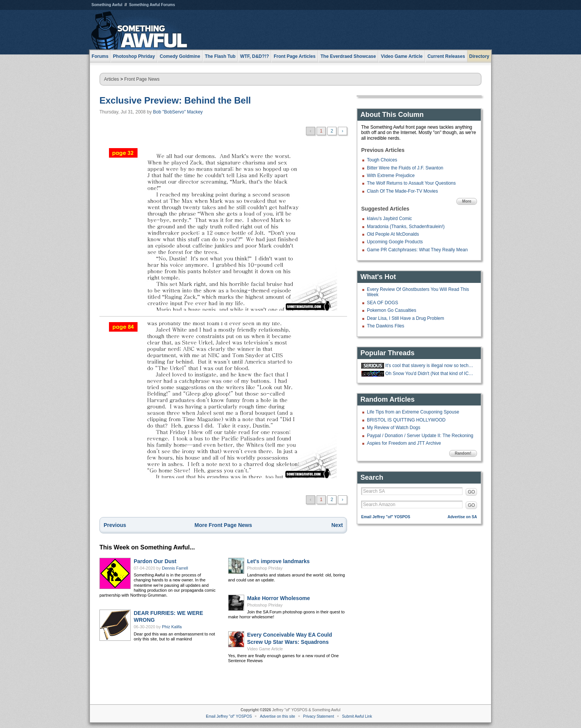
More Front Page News (223, 525)
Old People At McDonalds (393, 234)
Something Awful (107, 5)
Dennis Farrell (175, 568)
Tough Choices (382, 160)
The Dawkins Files (386, 326)
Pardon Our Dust (155, 561)
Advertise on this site (277, 716)
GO (471, 492)
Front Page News (142, 79)
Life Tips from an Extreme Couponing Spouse (413, 412)
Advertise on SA (462, 517)
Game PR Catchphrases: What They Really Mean (417, 250)
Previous (115, 525)
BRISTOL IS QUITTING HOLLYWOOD (406, 420)
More (467, 201)
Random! (463, 453)
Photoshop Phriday (265, 568)
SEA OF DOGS (383, 303)
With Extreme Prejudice (391, 176)
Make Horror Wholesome (279, 598)
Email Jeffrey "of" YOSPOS (386, 517)
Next (337, 525)
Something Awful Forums (152, 5)
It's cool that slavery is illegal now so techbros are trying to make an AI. (430, 366)
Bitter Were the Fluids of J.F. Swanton (405, 168)
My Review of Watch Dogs (394, 428)
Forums (100, 56)
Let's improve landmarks (278, 561)
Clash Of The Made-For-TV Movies (403, 191)
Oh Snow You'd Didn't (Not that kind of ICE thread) (430, 374)
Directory (479, 56)
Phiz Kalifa (172, 627)
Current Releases (446, 56)
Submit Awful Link (357, 716)
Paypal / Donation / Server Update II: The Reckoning (420, 436)
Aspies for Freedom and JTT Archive (404, 443)
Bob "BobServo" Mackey (178, 112)
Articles (111, 79)
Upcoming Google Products (395, 242)
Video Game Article (265, 649)
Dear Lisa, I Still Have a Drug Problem (406, 318)
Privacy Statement (319, 716)
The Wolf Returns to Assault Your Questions (411, 183)
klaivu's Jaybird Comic (389, 219)
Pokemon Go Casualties (391, 310)
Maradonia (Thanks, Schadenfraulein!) (406, 227)
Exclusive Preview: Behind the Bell (175, 100)
